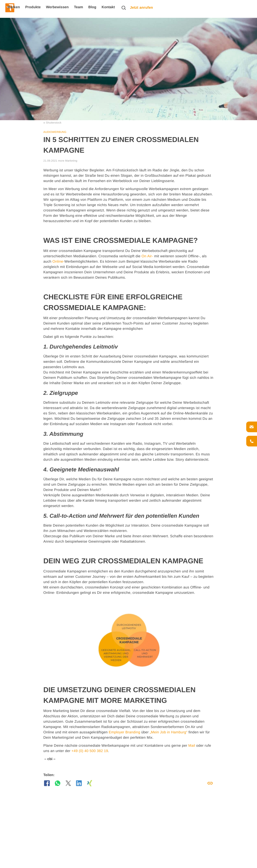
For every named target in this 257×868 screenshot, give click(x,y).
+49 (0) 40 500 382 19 (90, 751)
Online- (58, 262)
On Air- (147, 256)
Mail (192, 746)
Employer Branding (124, 732)
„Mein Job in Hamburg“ (168, 732)
